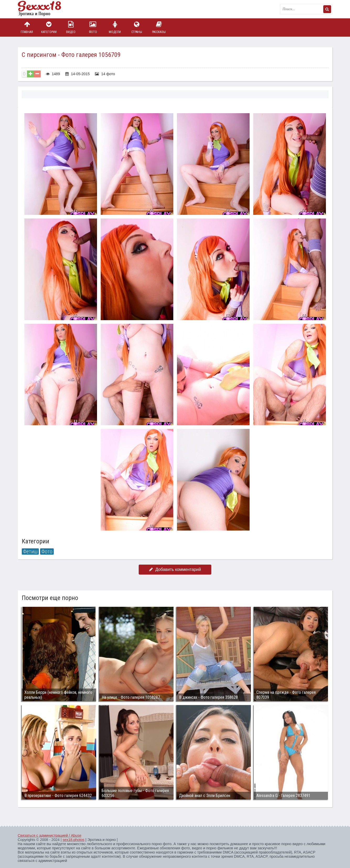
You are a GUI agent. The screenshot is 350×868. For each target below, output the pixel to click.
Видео (71, 27)
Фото (93, 27)
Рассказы (159, 27)
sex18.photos (74, 840)
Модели (115, 27)
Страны (137, 27)
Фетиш (30, 552)
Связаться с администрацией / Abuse (50, 836)
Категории (49, 27)
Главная (27, 27)
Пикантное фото (44, 9)
